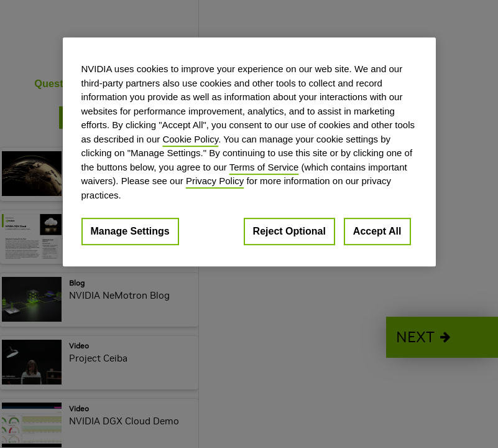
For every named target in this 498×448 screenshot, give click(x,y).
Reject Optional (289, 231)
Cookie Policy (190, 139)
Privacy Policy (215, 181)
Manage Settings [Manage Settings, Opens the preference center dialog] (130, 231)
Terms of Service (264, 167)
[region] (249, 152)
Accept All (377, 231)
